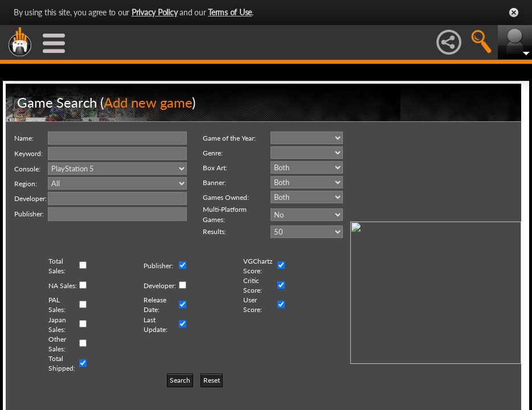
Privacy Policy (155, 12)
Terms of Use (230, 12)
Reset (212, 380)
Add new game (148, 102)
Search (180, 380)
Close (514, 13)
